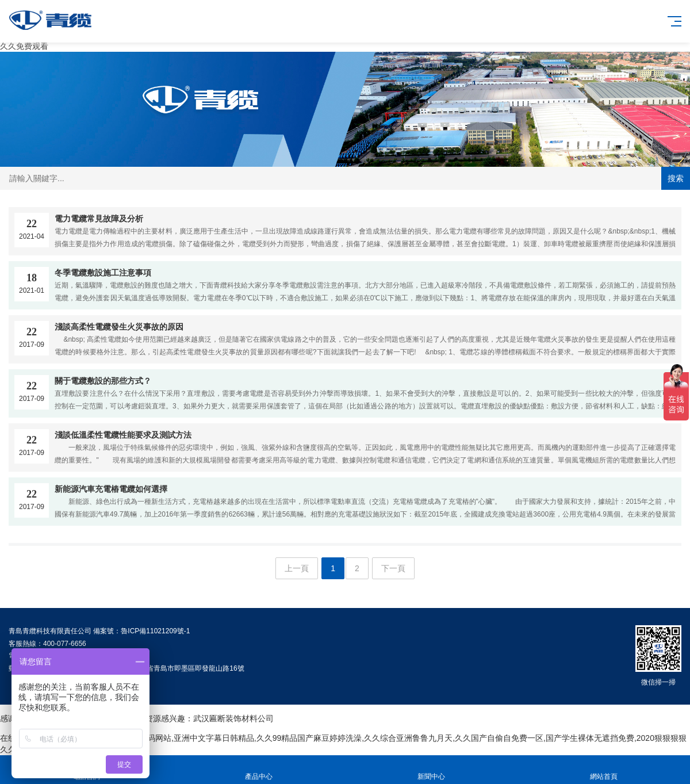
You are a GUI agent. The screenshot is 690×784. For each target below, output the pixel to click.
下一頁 (393, 568)
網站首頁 (604, 770)
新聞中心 (431, 770)
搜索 (676, 178)
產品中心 (259, 770)
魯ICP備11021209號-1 (155, 631)
